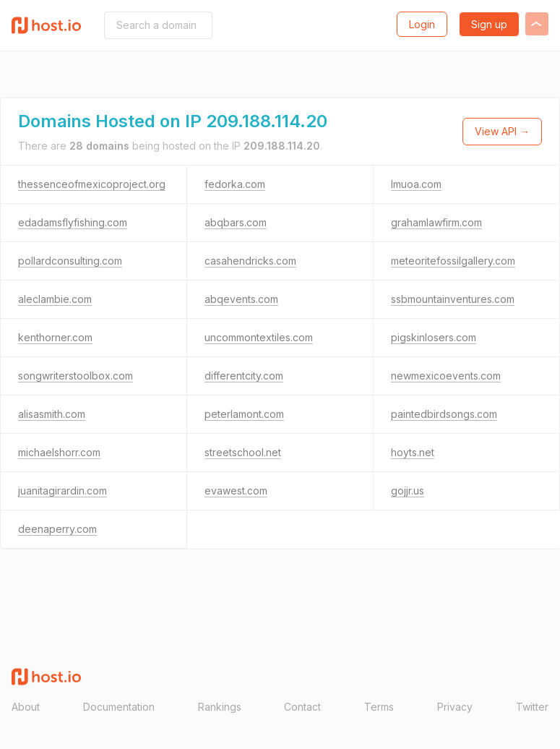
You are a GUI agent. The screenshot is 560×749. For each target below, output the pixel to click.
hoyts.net (413, 452)
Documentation (119, 707)
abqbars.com (236, 222)
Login (422, 24)
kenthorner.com (55, 337)
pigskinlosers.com (434, 337)
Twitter (532, 707)
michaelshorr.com (59, 452)
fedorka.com (235, 184)
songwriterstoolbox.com (76, 376)
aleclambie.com (55, 299)
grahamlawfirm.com (436, 222)
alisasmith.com (52, 414)
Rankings (220, 707)
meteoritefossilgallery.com (453, 261)
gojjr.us (408, 491)
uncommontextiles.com (259, 337)
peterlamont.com (244, 414)
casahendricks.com (250, 261)
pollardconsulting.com (70, 261)
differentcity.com (244, 376)
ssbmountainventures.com (453, 299)
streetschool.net (243, 452)
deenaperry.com (57, 529)
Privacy (455, 707)
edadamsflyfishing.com (73, 222)
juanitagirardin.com (63, 491)
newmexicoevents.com (446, 376)
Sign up (489, 24)
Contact (302, 707)
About (26, 707)
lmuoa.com (416, 184)
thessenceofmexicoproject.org (92, 184)
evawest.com (236, 491)
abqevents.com (241, 299)
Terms (379, 707)
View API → (502, 131)
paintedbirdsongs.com (444, 414)
